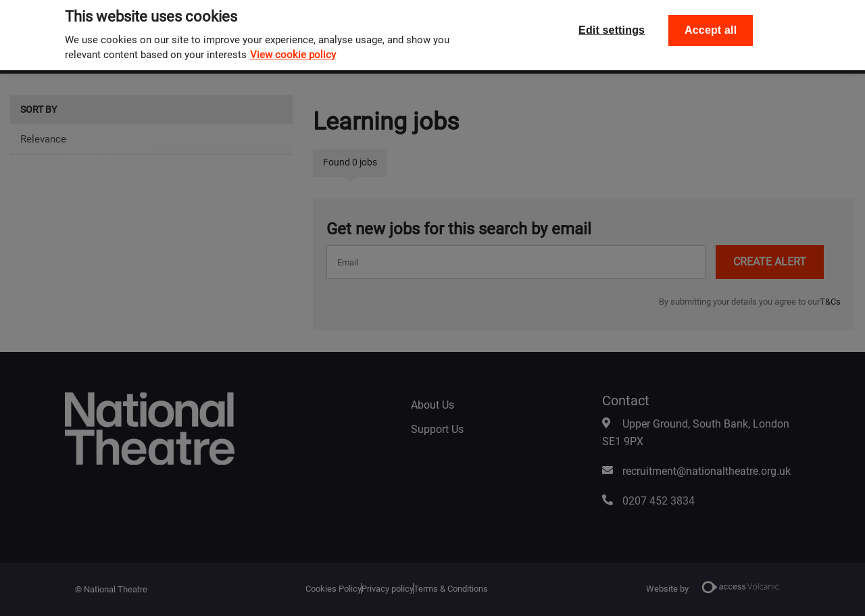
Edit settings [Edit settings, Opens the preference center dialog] (612, 23)
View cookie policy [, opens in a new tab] (293, 47)
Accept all (711, 23)
